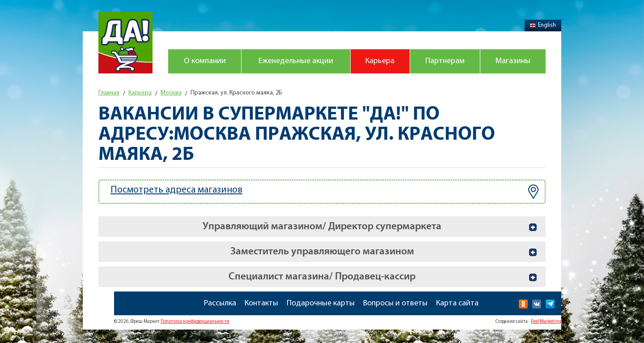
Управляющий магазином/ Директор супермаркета (322, 226)
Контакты (261, 303)
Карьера (380, 61)
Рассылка (220, 303)
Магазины (513, 61)
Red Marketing (546, 322)
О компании (205, 61)
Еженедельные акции (296, 61)
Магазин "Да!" (125, 43)
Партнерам (445, 61)
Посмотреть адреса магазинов (324, 192)
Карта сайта (457, 303)
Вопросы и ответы (395, 303)
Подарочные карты (321, 303)
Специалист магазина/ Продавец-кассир (322, 277)
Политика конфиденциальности (195, 322)
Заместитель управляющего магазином (322, 251)
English (543, 25)
